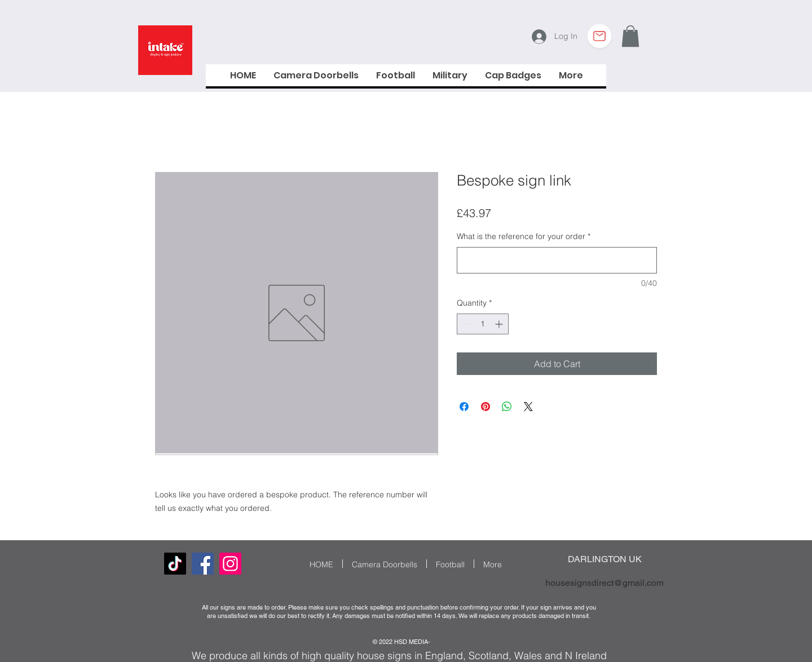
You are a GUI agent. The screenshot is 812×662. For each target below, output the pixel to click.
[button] (630, 36)
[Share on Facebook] (464, 407)
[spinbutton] (483, 324)
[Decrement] (465, 324)
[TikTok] (175, 564)
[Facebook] (203, 564)
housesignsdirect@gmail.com (604, 583)
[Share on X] (528, 407)
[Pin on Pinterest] (486, 407)
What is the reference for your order (524, 236)
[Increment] (500, 324)
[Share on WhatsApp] (507, 407)
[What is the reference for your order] (557, 260)
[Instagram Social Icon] (230, 564)
